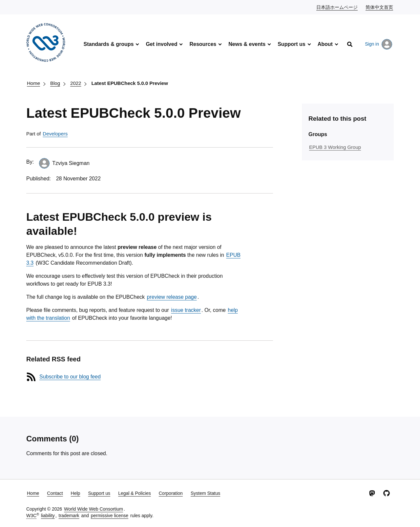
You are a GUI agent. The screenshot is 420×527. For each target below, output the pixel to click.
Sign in (378, 44)
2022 (76, 83)
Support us (291, 44)
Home (33, 83)
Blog (55, 83)
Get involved (161, 44)
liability (48, 516)
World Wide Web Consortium (94, 509)
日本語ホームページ (337, 7)
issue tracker (186, 310)
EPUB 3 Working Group (335, 147)
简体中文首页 (380, 7)
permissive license (110, 516)
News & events (247, 44)
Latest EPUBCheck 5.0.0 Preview (129, 83)
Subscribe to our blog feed (70, 377)
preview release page (172, 297)
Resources (203, 44)
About (325, 44)
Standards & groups (108, 44)
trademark (69, 516)
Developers (55, 134)
